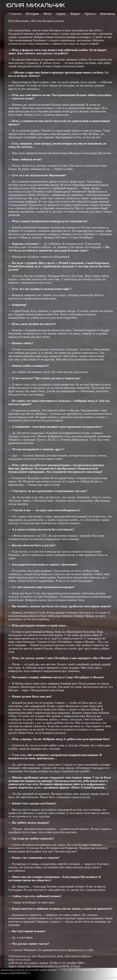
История (32, 14)
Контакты (108, 14)
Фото (48, 14)
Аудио (61, 14)
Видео (75, 14)
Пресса (90, 14)
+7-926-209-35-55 (70, 970)
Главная (15, 14)
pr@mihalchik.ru (20, 973)
